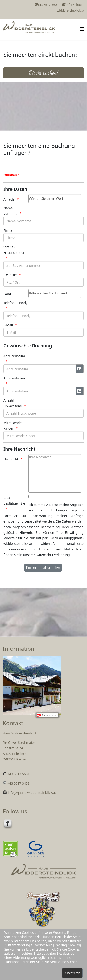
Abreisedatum (14, 378)
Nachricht (11, 459)
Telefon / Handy (15, 303)
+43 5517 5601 (48, 5)
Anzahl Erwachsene (13, 403)
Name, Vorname (10, 211)
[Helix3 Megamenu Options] (82, 29)
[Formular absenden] (43, 568)
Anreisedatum (14, 356)
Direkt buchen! (43, 73)
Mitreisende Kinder (13, 425)
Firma (8, 230)
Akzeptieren (72, 973)
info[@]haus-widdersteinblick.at (31, 793)
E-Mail (8, 325)
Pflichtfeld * (11, 175)
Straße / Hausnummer (14, 250)
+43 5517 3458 (18, 783)
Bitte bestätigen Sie (14, 500)
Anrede (9, 199)
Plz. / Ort (10, 275)
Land (7, 294)
